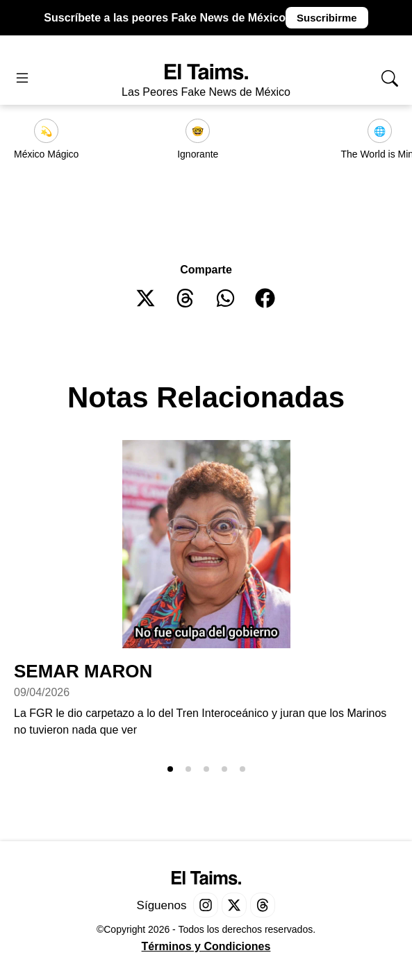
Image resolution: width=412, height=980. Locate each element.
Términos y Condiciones (206, 946)
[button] (146, 298)
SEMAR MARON (83, 671)
